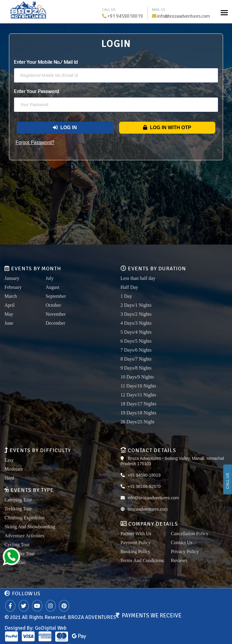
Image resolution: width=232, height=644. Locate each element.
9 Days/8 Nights (136, 368)
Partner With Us (136, 534)
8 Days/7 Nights (136, 359)
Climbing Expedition (25, 518)
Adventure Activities (24, 536)
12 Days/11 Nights (138, 395)
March (11, 296)
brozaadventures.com (148, 509)
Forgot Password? (35, 142)
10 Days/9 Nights (137, 377)
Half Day (129, 287)
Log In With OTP (167, 128)
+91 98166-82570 (144, 486)
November (56, 314)
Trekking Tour (18, 509)
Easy (9, 460)
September (56, 296)
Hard (9, 478)
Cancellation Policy (190, 534)
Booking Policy (136, 551)
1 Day (126, 296)
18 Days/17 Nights (139, 404)
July (50, 278)
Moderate (14, 469)
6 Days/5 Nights (136, 341)
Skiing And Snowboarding (30, 527)
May (9, 314)
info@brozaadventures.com (184, 16)
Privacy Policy (185, 551)
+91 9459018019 (125, 16)
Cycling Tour (17, 545)
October (53, 305)
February (13, 287)
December (56, 323)
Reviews (179, 560)
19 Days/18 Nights (139, 413)
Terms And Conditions (142, 560)
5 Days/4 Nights (136, 332)
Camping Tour (18, 500)
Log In (65, 128)
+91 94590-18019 (144, 475)
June (9, 323)
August (53, 287)
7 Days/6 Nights (136, 350)
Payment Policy (136, 542)
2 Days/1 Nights (136, 305)
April (10, 305)
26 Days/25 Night (138, 422)
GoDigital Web (51, 628)
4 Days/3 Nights (136, 323)
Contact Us (182, 542)
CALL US (228, 481)
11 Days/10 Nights (138, 386)
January (12, 278)
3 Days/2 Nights (136, 314)
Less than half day (138, 278)
